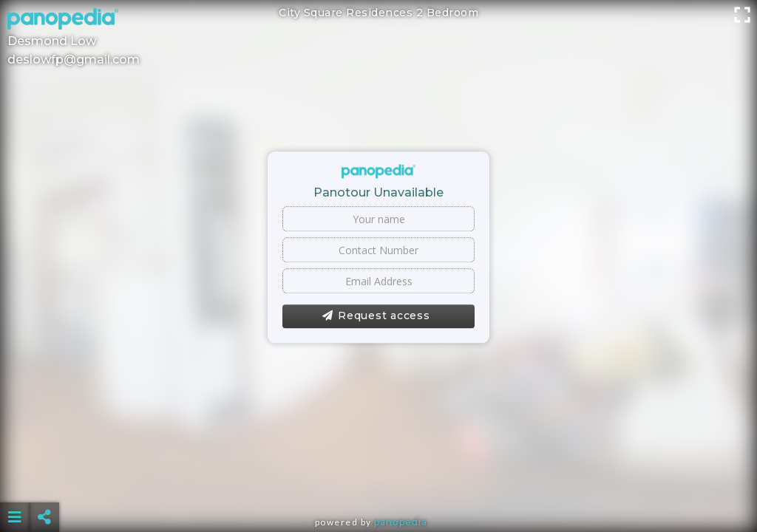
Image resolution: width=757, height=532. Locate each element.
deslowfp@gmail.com (74, 59)
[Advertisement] (379, 480)
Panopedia (401, 522)
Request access (376, 316)
